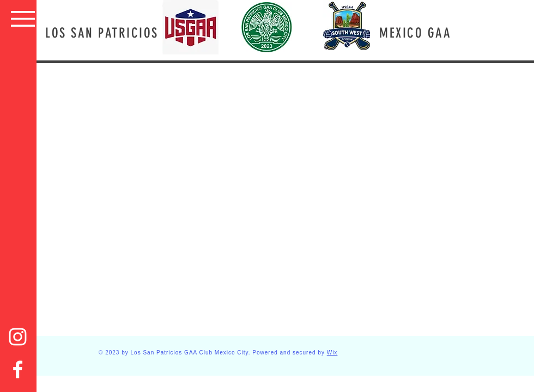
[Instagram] (18, 337)
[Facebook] (18, 369)
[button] (23, 19)
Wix (332, 353)
